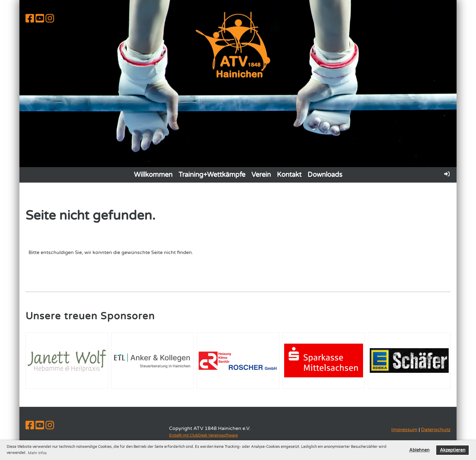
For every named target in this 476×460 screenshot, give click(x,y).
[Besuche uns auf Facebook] (30, 19)
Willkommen (153, 175)
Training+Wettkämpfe (212, 175)
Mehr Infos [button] (37, 453)
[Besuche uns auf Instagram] (50, 19)
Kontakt (289, 175)
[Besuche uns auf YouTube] (40, 19)
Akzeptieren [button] (453, 450)
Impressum (404, 430)
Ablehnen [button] (419, 450)
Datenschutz (436, 430)
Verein (261, 175)
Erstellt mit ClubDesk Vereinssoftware (203, 435)
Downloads (325, 175)
